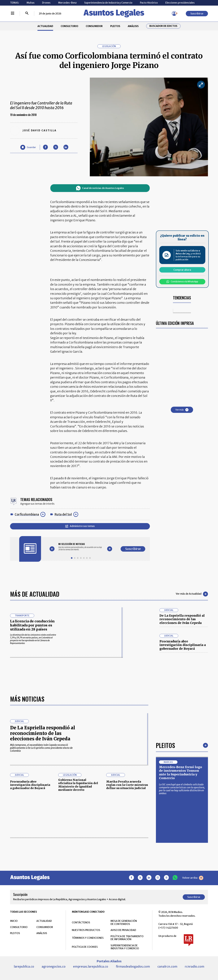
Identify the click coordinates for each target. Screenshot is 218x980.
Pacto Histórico (149, 3)
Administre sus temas (80, 526)
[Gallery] (81, 547)
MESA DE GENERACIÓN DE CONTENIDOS (124, 922)
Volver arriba (193, 878)
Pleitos (165, 745)
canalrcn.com (167, 966)
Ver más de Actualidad (192, 594)
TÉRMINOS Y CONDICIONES (88, 938)
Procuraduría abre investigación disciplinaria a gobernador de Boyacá (183, 645)
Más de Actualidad (35, 594)
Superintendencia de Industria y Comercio (108, 3)
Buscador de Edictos (163, 26)
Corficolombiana (27, 514)
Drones (46, 3)
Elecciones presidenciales (180, 3)
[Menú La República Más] (13, 14)
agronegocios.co (54, 966)
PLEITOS (115, 26)
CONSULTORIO (69, 26)
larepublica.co (24, 966)
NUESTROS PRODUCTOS (86, 930)
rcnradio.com (195, 966)
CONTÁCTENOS (81, 922)
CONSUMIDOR (94, 26)
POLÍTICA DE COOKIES (85, 947)
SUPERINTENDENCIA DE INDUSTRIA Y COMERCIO (125, 947)
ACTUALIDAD (45, 26)
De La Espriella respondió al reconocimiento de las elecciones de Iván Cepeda (182, 619)
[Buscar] (27, 14)
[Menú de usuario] (174, 14)
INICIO (14, 921)
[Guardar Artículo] (28, 147)
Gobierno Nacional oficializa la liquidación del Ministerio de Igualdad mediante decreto (78, 785)
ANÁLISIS (133, 26)
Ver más (182, 410)
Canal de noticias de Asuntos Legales (100, 188)
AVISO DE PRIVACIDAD (123, 930)
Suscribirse (197, 14)
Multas (31, 3)
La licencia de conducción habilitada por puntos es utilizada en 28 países (32, 625)
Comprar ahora (182, 270)
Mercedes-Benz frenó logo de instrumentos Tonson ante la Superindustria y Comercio (181, 773)
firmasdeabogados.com (133, 966)
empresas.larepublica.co (91, 966)
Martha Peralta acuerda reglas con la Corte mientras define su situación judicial (127, 785)
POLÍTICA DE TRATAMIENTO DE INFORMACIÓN (127, 938)
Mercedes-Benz (67, 3)
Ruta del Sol (63, 514)
